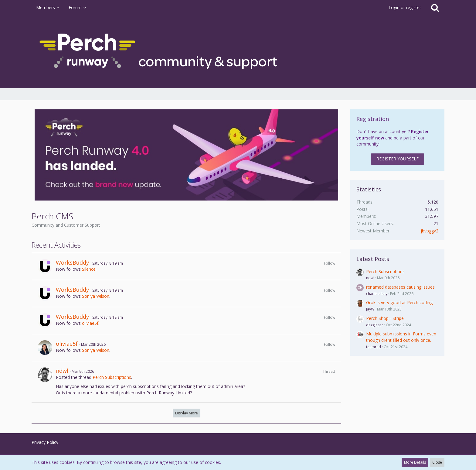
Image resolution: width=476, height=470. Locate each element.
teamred (374, 347)
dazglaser (375, 325)
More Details (415, 462)
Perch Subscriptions (112, 377)
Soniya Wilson (96, 296)
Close (437, 462)
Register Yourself (398, 159)
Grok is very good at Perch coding (399, 302)
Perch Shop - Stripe (385, 318)
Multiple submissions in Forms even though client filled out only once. (401, 337)
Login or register (405, 7)
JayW (370, 309)
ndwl (62, 371)
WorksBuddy (72, 262)
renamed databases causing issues (400, 287)
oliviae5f (90, 323)
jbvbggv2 (430, 231)
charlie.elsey (377, 294)
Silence (89, 269)
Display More (187, 413)
